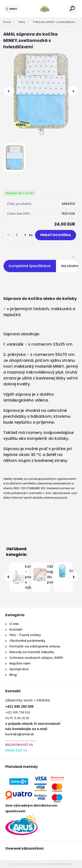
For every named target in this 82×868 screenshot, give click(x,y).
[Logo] (44, 9)
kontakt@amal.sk (20, 734)
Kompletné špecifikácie (30, 266)
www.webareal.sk (59, 864)
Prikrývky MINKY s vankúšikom (54, 22)
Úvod (7, 22)
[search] (72, 8)
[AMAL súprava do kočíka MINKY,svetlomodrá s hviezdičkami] (41, 91)
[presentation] (9, 91)
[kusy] (17, 235)
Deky (22, 22)
